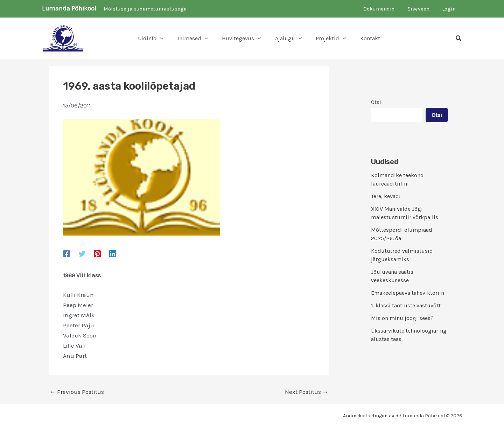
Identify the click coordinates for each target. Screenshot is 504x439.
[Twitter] (82, 253)
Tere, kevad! (386, 196)
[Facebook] (66, 253)
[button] (151, 39)
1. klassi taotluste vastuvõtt (406, 305)
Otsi (376, 102)
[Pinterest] (97, 253)
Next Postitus (307, 392)
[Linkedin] (113, 253)
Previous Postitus (77, 392)
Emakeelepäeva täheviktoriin (408, 293)
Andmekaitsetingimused (371, 416)
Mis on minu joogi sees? (402, 318)
